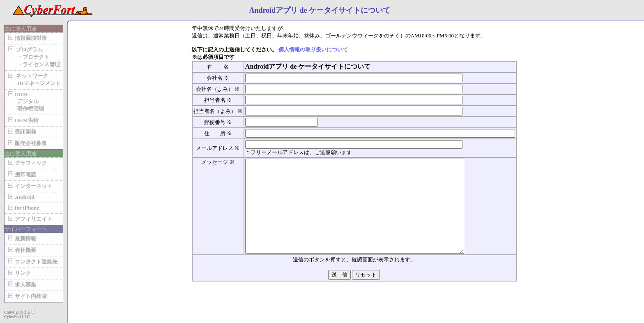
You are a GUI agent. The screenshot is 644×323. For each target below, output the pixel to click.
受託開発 (21, 132)
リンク (19, 273)
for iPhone (23, 208)
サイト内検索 (27, 296)
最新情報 (21, 239)
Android (21, 197)
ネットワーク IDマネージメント (34, 80)
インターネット (29, 186)
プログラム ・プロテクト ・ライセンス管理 (33, 57)
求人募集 (21, 285)
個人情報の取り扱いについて (313, 50)
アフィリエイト (29, 219)
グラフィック (27, 163)
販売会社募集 (27, 143)
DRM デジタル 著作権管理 (25, 102)
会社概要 (21, 250)
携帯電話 (21, 174)
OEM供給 (23, 120)
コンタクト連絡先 (32, 262)
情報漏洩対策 (27, 38)
